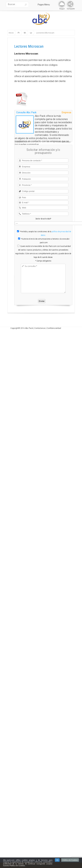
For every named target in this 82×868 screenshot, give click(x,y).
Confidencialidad (54, 316)
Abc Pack (29, 316)
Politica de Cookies (70, 860)
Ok (57, 860)
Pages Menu (46, 5)
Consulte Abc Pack (26, 100)
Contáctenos (40, 316)
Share (70, 4)
